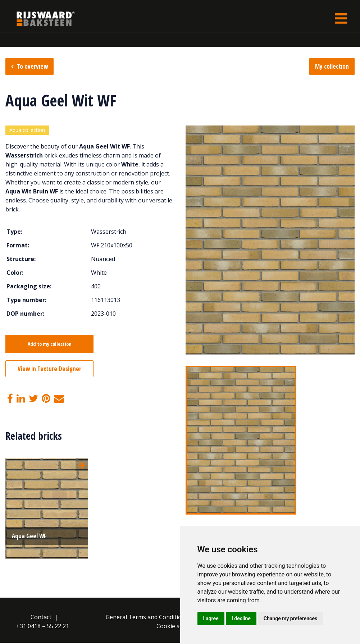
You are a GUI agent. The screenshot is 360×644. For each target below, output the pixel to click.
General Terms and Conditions (147, 618)
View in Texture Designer (49, 370)
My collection (332, 66)
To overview (32, 66)
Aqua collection (27, 131)
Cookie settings (177, 627)
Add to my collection (50, 345)
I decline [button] (241, 618)
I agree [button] (211, 618)
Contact (41, 618)
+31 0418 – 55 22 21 (43, 627)
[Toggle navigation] (341, 19)
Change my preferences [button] (290, 618)
